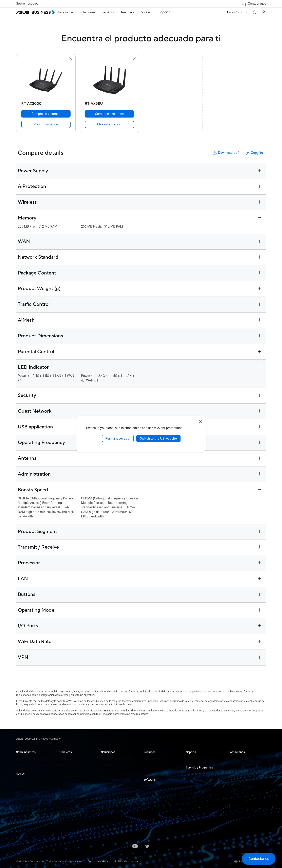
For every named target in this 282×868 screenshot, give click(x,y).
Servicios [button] (114, 12)
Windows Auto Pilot (155, 805)
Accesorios (65, 820)
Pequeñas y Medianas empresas (120, 759)
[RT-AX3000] (46, 103)
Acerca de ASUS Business (31, 759)
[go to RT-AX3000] (46, 81)
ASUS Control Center (155, 792)
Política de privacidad (127, 861)
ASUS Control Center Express (160, 799)
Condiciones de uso (99, 861)
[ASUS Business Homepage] (35, 12)
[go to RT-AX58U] (109, 81)
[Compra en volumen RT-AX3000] (46, 114)
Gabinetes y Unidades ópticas (76, 807)
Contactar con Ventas (241, 765)
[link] (46, 124)
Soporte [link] (169, 12)
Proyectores (65, 771)
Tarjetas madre (67, 783)
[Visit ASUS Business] (28, 739)
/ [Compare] (54, 739)
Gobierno (106, 817)
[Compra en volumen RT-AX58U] (109, 114)
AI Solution (107, 823)
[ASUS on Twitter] (147, 847)
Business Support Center (200, 759)
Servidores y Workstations (74, 777)
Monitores (64, 765)
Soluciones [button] (93, 12)
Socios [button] (152, 12)
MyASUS (148, 786)
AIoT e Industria (68, 795)
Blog (146, 771)
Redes (62, 801)
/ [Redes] (44, 739)
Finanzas (106, 811)
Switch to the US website (158, 438)
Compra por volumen (240, 759)
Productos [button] (72, 12)
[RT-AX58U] (109, 103)
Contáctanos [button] (254, 4)
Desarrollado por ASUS (199, 786)
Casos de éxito (152, 759)
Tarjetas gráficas (68, 789)
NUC (61, 759)
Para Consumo (238, 12)
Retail (104, 777)
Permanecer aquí (118, 438)
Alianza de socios (26, 780)
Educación (107, 771)
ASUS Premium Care (198, 774)
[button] (255, 12)
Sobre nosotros (27, 4)
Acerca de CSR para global (31, 765)
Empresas (107, 765)
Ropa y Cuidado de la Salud (74, 813)
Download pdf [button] (225, 153)
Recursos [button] (134, 12)
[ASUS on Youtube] (135, 847)
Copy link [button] (255, 153)
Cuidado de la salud (112, 783)
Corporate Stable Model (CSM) (203, 780)
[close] (201, 421)
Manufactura (108, 789)
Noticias (148, 765)
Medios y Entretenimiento (116, 805)
